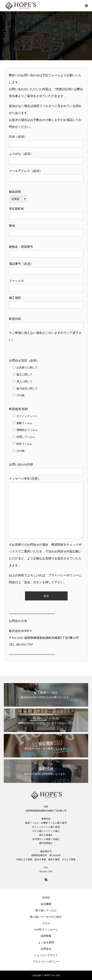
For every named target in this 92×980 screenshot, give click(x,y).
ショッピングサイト (46, 955)
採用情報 (46, 936)
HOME (46, 898)
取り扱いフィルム (46, 910)
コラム (46, 923)
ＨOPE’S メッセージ (46, 930)
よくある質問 (46, 942)
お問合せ (46, 949)
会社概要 (46, 904)
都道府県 (15, 192)
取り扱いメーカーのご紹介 (46, 917)
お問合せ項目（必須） (24, 360)
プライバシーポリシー (46, 962)
